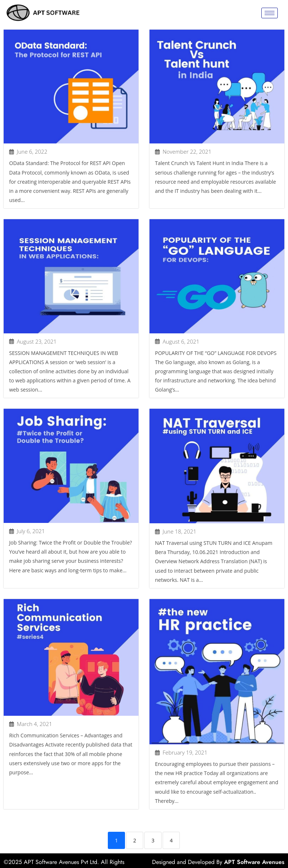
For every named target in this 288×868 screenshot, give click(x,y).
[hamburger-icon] (270, 13)
